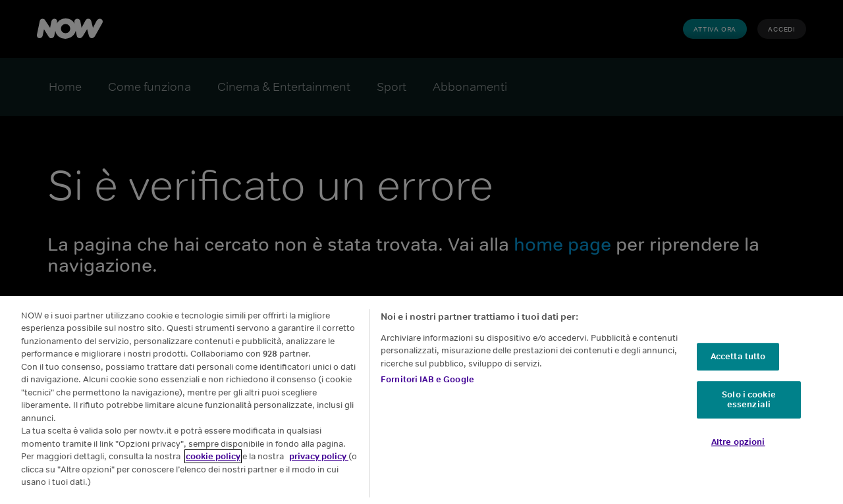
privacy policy (319, 456)
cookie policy (213, 456)
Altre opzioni (738, 442)
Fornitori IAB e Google (427, 379)
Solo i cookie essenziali (749, 400)
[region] (421, 400)
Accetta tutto (738, 356)
